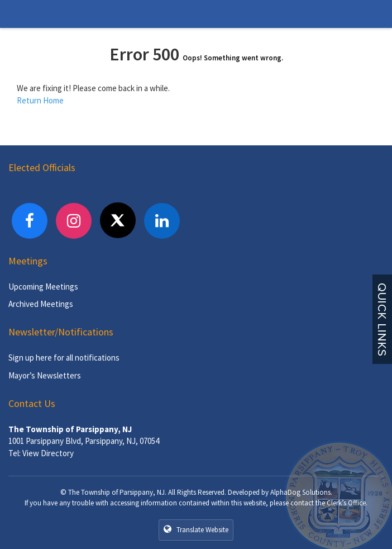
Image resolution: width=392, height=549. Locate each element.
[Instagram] (74, 221)
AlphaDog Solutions (300, 492)
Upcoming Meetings (43, 287)
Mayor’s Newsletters (45, 375)
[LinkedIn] (162, 221)
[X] (118, 220)
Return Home (40, 100)
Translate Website (196, 529)
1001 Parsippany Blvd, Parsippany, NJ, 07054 (84, 441)
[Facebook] (30, 221)
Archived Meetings (41, 304)
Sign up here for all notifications (64, 358)
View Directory (48, 453)
